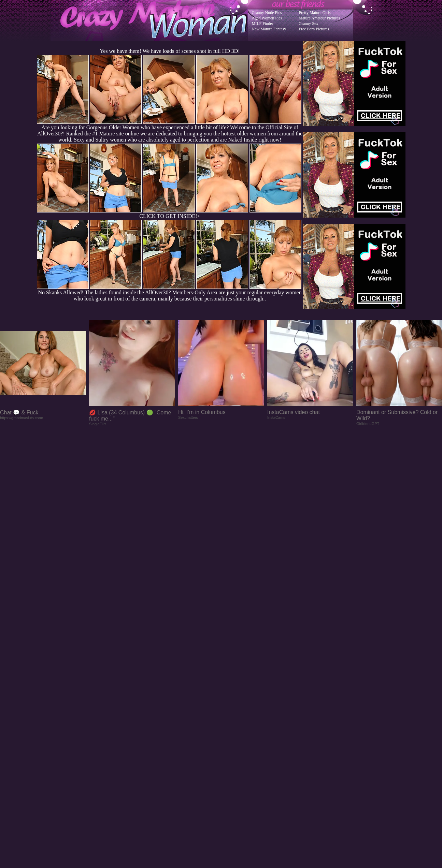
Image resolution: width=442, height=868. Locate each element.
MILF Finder (263, 24)
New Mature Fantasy (269, 29)
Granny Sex (308, 24)
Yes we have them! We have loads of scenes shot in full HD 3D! (170, 51)
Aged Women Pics (267, 18)
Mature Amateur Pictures (319, 18)
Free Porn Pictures (314, 29)
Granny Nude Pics (267, 13)
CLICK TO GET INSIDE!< (170, 216)
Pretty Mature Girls (315, 13)
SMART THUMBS (233, 731)
